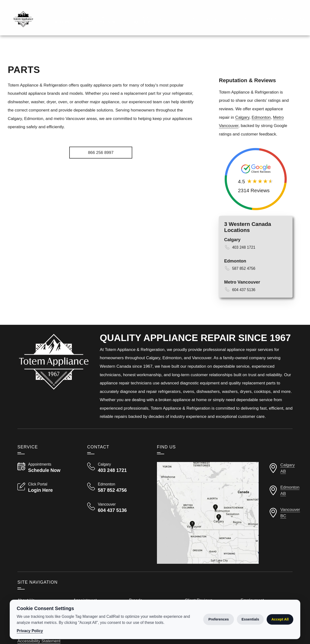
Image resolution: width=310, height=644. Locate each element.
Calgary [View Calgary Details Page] (232, 252)
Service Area (240, 52)
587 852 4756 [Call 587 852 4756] (244, 281)
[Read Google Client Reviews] (279, 16)
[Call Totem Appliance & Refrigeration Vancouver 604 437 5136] (116, 520)
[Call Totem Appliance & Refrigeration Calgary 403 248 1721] (116, 480)
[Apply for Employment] (101, 165)
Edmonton (261, 130)
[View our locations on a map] (208, 525)
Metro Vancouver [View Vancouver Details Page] (242, 295)
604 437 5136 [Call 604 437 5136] (244, 302)
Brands (269, 52)
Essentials (250, 619)
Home (163, 52)
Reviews (210, 52)
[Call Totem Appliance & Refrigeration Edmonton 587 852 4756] (116, 500)
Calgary (242, 130)
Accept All (280, 619)
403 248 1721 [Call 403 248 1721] (244, 260)
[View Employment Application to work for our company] (217, 16)
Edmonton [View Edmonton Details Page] (235, 274)
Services (185, 52)
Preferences (219, 619)
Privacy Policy (30, 631)
